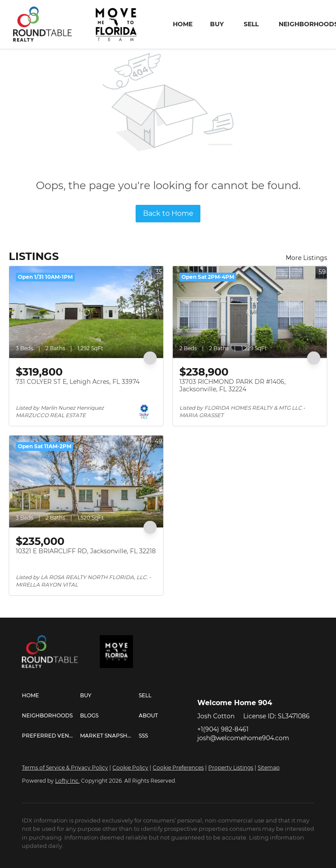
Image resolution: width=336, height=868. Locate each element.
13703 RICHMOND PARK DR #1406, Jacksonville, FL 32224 (233, 386)
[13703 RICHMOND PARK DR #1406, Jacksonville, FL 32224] (250, 312)
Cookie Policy (130, 768)
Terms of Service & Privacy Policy (65, 768)
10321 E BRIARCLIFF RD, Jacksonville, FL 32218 (86, 551)
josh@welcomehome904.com (243, 738)
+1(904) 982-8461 (223, 729)
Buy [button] (217, 24)
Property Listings (231, 768)
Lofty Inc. (67, 781)
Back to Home (168, 213)
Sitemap (269, 768)
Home (183, 24)
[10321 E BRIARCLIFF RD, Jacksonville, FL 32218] (86, 481)
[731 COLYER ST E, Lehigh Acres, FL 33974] (86, 312)
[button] (51, 696)
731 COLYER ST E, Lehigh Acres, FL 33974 (78, 382)
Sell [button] (251, 24)
